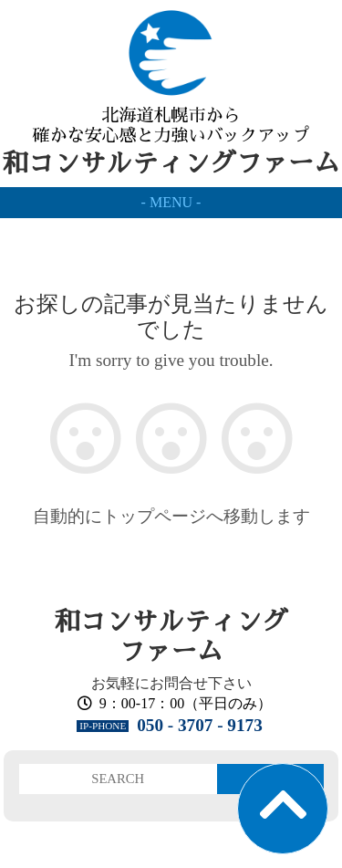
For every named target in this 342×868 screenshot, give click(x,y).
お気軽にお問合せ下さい (171, 683)
